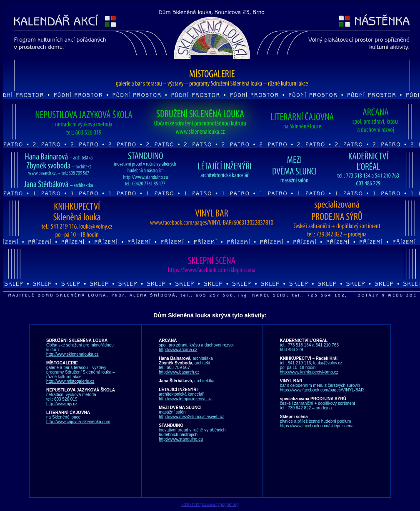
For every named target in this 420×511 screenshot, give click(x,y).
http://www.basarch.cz (179, 372)
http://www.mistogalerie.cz (70, 381)
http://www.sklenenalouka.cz (72, 354)
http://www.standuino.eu (181, 439)
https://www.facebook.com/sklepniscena (317, 426)
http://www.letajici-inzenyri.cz (185, 399)
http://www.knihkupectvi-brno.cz (309, 372)
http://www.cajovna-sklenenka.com (78, 422)
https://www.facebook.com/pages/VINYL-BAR (322, 390)
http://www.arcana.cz (178, 350)
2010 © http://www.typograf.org (210, 505)
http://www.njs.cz (62, 404)
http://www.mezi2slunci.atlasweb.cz (191, 417)
